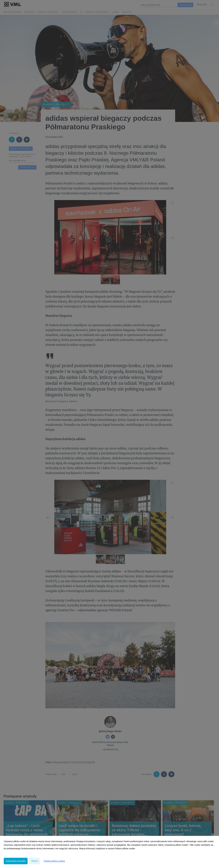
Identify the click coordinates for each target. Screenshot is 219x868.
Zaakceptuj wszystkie (16, 861)
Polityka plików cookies (54, 861)
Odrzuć (35, 861)
